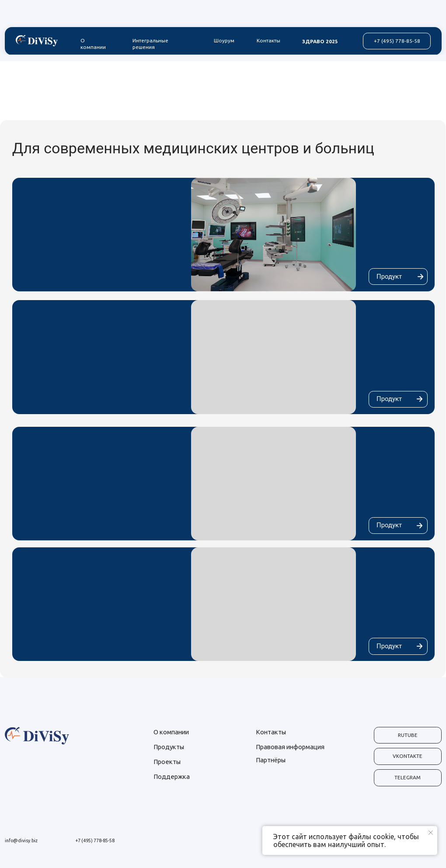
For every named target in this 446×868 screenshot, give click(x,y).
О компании (93, 44)
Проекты (167, 762)
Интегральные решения (150, 44)
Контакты (268, 40)
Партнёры (271, 760)
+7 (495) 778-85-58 (95, 840)
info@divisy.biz (21, 840)
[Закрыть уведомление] (431, 833)
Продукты (169, 747)
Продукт (389, 277)
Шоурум (224, 40)
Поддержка (172, 776)
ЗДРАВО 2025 (320, 41)
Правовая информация (290, 747)
